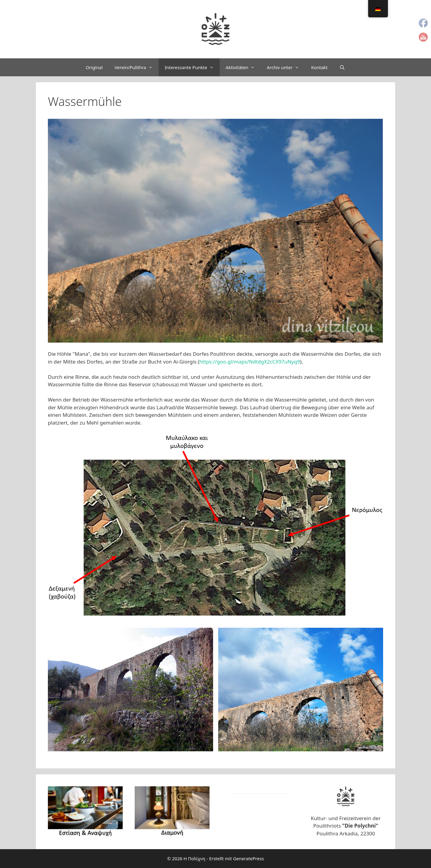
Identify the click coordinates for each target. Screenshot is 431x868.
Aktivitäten (243, 67)
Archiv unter (286, 67)
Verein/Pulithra (137, 67)
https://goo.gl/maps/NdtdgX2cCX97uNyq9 (250, 362)
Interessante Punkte (192, 67)
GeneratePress (248, 858)
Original (94, 67)
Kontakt (319, 67)
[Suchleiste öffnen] (342, 67)
